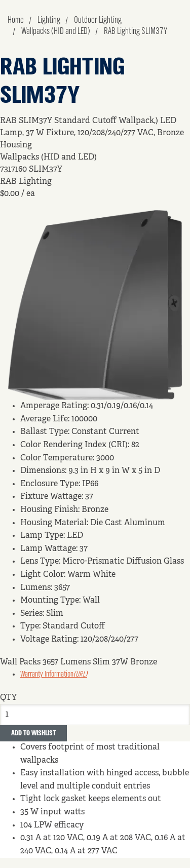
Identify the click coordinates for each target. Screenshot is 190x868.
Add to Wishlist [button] (33, 733)
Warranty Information (54, 675)
